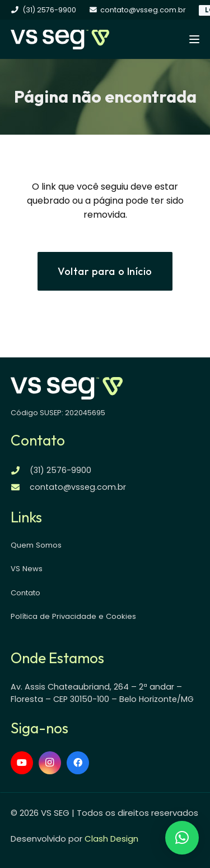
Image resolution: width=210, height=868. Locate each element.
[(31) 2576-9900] (20, 470)
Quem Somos (36, 545)
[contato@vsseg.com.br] (20, 487)
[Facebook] (78, 763)
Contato (25, 593)
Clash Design (111, 839)
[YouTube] (22, 763)
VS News (27, 569)
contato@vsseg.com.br (78, 487)
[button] (194, 39)
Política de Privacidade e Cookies (73, 616)
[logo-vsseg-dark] (60, 40)
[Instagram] (50, 763)
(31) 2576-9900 (60, 470)
